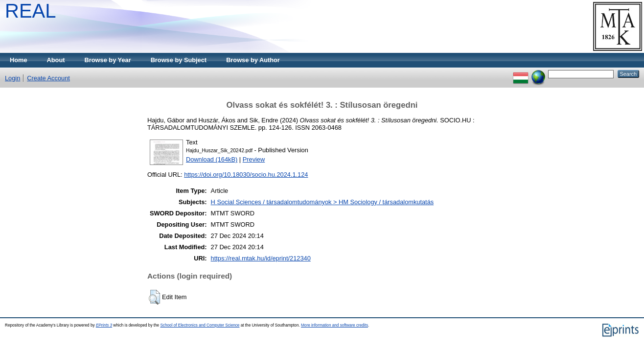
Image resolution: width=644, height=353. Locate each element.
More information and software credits (334, 325)
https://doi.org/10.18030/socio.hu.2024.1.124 (246, 175)
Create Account (48, 78)
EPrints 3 (104, 325)
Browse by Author (253, 60)
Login (12, 78)
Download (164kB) (212, 159)
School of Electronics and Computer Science (200, 325)
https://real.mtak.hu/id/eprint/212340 (261, 258)
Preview (254, 159)
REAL (31, 11)
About (56, 60)
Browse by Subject (179, 60)
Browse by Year (108, 60)
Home (19, 60)
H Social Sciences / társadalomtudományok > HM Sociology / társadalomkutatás (322, 202)
